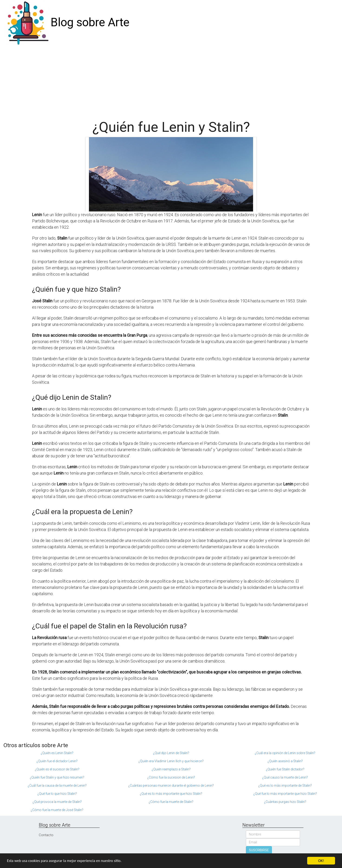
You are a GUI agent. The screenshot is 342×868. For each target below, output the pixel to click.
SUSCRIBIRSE (259, 850)
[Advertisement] (171, 80)
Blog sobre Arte (90, 22)
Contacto (46, 835)
